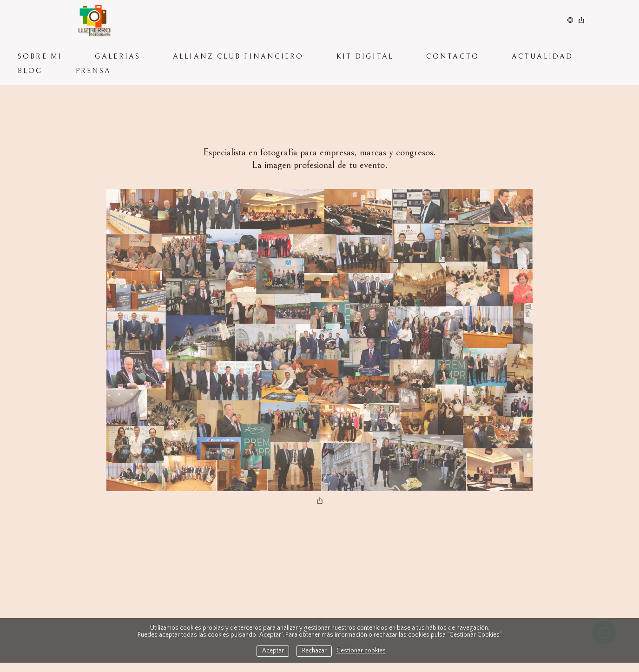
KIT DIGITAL (365, 57)
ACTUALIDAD (542, 57)
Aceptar (273, 651)
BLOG (30, 71)
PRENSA (94, 71)
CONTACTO (453, 57)
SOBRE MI (40, 57)
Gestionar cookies (361, 651)
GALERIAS (118, 57)
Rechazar (314, 651)
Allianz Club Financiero (238, 57)
